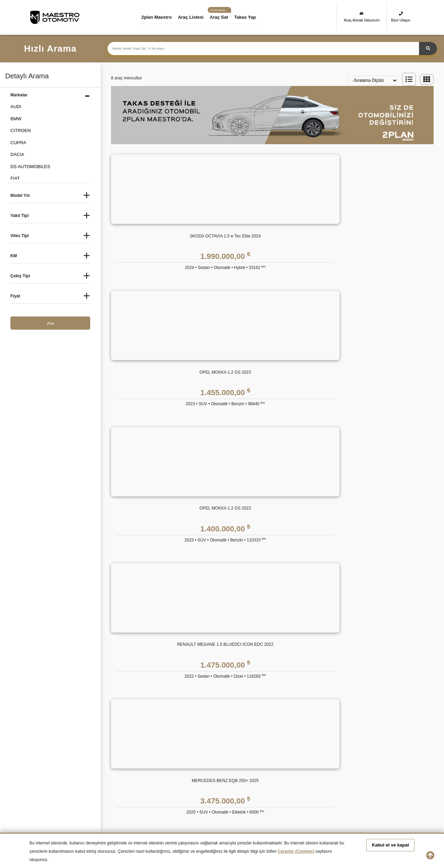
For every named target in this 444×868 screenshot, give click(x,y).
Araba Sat (158, 725)
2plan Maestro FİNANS (221, 612)
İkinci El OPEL (381, 766)
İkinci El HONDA (383, 754)
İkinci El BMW (97, 754)
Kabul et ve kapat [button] (390, 845)
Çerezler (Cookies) (296, 851)
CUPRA (18, 143)
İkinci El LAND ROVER (209, 766)
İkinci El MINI (317, 766)
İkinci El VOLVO (383, 778)
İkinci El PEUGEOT (49, 778)
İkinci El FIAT (260, 754)
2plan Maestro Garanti (283, 628)
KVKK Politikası (340, 628)
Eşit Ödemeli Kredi (215, 628)
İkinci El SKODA (151, 778)
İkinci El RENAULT (102, 778)
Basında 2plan (162, 656)
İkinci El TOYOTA (264, 778)
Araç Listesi (196, 17)
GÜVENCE (272, 612)
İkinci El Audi (42, 754)
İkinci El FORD (319, 754)
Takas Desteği (162, 711)
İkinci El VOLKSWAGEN (328, 778)
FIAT (15, 178)
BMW (16, 119)
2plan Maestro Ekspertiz (285, 642)
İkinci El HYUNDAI (48, 766)
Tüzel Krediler (211, 642)
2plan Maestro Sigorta (283, 656)
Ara (50, 323)
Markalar (157, 642)
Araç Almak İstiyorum (362, 17)
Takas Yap (250, 17)
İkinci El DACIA (202, 754)
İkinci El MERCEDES (268, 766)
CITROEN (21, 131)
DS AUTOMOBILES (30, 167)
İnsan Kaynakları (165, 670)
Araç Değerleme (164, 697)
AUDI (16, 107)
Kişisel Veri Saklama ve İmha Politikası (363, 642)
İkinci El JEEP (97, 766)
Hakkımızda (160, 628)
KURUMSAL (161, 612)
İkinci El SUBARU (204, 778)
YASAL (332, 612)
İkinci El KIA (147, 766)
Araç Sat (224, 17)
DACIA (17, 154)
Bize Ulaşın (401, 17)
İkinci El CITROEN (153, 754)
